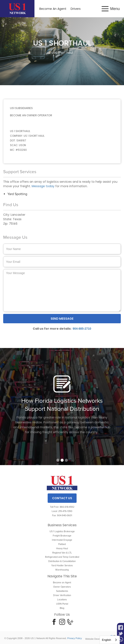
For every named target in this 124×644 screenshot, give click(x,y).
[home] (17, 9)
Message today (43, 186)
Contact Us (62, 498)
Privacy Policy (74, 638)
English (106, 640)
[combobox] (110, 640)
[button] (111, 9)
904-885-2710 (82, 329)
